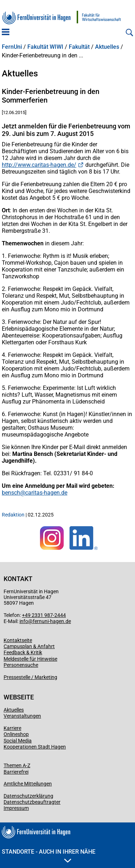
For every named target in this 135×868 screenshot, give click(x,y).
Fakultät (79, 47)
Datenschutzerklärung (28, 796)
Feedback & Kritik (23, 652)
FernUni (12, 47)
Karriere (12, 728)
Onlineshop (16, 734)
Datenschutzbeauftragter (32, 802)
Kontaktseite (18, 640)
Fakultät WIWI (45, 47)
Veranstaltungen (22, 716)
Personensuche (21, 665)
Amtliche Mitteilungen (28, 784)
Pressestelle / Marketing (30, 677)
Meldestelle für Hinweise (30, 659)
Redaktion (13, 515)
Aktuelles (107, 47)
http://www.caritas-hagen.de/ (39, 165)
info (24, 621)
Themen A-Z (17, 765)
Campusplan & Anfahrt (29, 646)
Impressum (16, 808)
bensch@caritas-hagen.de (35, 493)
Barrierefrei (16, 772)
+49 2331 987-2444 (44, 615)
